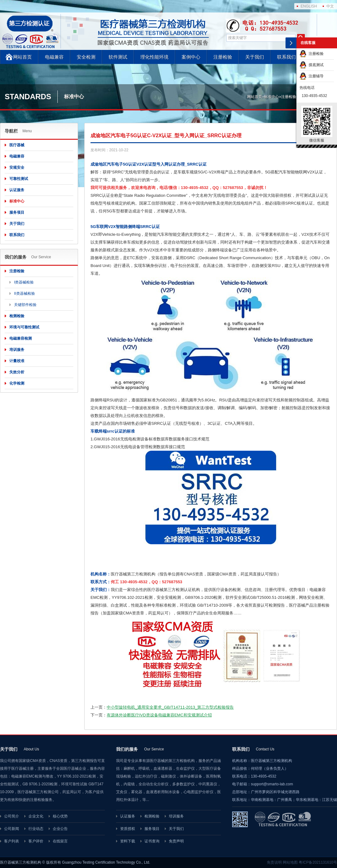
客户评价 (36, 841)
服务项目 (17, 212)
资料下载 (128, 841)
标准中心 (271, 97)
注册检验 (223, 57)
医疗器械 (17, 145)
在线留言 (60, 841)
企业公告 (60, 829)
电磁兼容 (54, 57)
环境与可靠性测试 (24, 327)
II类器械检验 (24, 293)
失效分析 (17, 372)
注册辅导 (312, 76)
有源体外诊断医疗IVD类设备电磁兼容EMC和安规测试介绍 (159, 715)
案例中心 (191, 57)
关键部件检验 (25, 305)
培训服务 (17, 350)
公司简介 (12, 816)
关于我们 (255, 57)
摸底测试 (312, 65)
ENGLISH (309, 6)
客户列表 (12, 841)
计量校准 (17, 361)
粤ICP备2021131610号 (318, 862)
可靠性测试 (19, 179)
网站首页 (22, 57)
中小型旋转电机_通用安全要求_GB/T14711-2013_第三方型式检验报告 (170, 707)
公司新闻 (12, 829)
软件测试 (118, 57)
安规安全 (17, 167)
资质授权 (128, 829)
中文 (330, 6)
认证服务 (17, 190)
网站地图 (290, 862)
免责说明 (274, 862)
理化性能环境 (154, 57)
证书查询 (152, 841)
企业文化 (36, 816)
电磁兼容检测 (21, 338)
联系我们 (286, 57)
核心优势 (60, 816)
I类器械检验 (24, 282)
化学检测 (17, 383)
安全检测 (86, 57)
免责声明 (176, 841)
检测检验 (17, 316)
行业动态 (36, 829)
